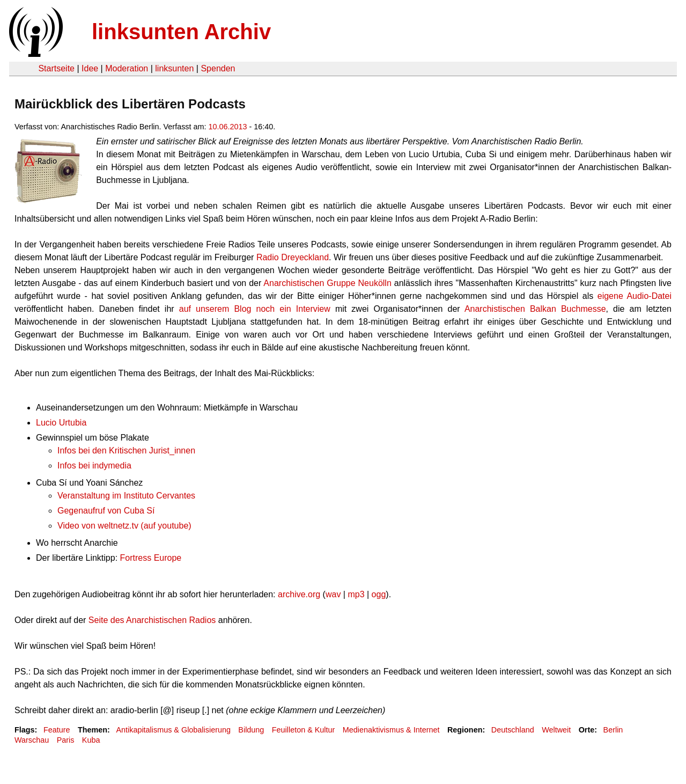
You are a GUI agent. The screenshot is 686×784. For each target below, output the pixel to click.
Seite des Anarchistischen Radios (152, 620)
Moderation (127, 68)
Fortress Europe (151, 558)
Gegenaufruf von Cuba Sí (106, 511)
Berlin (613, 730)
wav (333, 594)
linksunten (174, 68)
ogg (379, 594)
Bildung (251, 730)
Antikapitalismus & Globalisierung (173, 730)
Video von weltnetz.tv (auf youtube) (124, 526)
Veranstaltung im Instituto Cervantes (126, 496)
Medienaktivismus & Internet (391, 730)
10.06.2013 (228, 127)
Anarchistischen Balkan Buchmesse (535, 309)
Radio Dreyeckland (293, 257)
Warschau (32, 740)
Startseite (56, 68)
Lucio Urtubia (61, 423)
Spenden (218, 68)
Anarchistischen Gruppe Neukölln (327, 283)
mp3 (356, 594)
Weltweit (556, 730)
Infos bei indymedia (94, 466)
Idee (90, 68)
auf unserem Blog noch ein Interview (255, 309)
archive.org (299, 594)
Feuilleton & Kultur (304, 730)
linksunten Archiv (181, 32)
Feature (57, 730)
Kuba (91, 740)
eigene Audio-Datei (635, 296)
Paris (66, 740)
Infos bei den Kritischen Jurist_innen (126, 450)
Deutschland (513, 730)
